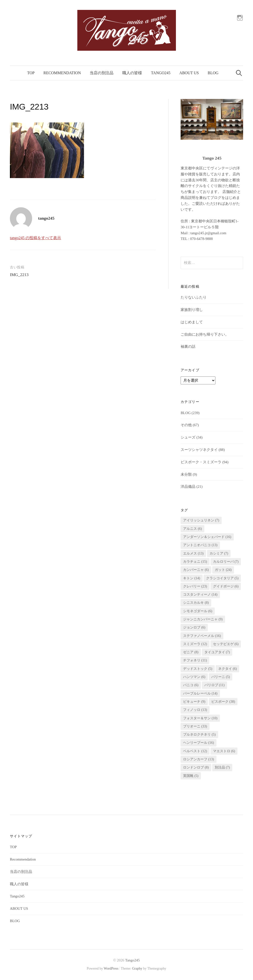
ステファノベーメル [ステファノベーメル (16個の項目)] (202, 636)
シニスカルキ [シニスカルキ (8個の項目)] (196, 603)
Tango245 (161, 73)
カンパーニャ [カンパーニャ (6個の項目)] (196, 570)
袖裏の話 (188, 347)
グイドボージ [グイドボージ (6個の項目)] (226, 586)
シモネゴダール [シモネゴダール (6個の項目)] (198, 611)
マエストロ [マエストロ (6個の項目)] (224, 751)
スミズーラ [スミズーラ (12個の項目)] (195, 644)
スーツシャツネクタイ (199, 450)
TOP (31, 73)
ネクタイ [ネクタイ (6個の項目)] (228, 669)
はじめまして (192, 322)
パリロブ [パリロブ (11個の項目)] (214, 685)
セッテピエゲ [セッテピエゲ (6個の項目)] (226, 644)
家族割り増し (192, 310)
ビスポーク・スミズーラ (201, 462)
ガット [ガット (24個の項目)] (223, 570)
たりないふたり (194, 297)
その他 (186, 425)
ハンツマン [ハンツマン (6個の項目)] (194, 677)
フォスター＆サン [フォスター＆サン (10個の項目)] (200, 718)
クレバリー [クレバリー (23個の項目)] (195, 586)
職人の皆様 (132, 73)
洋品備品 (188, 487)
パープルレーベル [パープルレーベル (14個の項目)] (200, 693)
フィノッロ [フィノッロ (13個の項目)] (195, 710)
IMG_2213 (19, 275)
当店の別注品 (102, 73)
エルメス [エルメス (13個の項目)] (193, 553)
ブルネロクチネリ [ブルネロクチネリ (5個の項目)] (199, 735)
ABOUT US (189, 73)
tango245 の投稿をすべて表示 (35, 238)
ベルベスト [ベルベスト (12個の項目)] (195, 751)
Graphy (137, 968)
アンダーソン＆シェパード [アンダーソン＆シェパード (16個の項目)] (207, 537)
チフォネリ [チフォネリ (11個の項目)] (195, 660)
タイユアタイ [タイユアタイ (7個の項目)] (217, 652)
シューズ (188, 437)
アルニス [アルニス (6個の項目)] (192, 529)
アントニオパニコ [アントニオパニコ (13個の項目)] (200, 545)
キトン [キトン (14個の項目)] (192, 578)
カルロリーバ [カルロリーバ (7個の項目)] (226, 562)
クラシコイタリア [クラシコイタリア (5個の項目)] (222, 578)
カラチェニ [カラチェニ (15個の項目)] (195, 562)
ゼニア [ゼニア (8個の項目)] (191, 652)
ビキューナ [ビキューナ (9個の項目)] (194, 702)
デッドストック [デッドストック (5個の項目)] (198, 669)
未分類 (186, 474)
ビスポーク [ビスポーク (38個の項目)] (223, 702)
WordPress (111, 968)
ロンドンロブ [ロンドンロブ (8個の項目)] (196, 767)
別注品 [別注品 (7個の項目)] (222, 767)
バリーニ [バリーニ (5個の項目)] (221, 677)
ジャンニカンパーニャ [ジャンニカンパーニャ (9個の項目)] (203, 619)
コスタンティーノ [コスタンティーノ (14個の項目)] (200, 595)
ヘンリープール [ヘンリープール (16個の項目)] (199, 743)
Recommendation (62, 73)
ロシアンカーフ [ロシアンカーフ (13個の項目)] (199, 759)
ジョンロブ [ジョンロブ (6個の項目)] (194, 627)
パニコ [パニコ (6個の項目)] (191, 685)
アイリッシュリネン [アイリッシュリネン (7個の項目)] (201, 520)
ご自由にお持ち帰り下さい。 (205, 334)
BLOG (213, 73)
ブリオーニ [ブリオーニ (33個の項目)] (195, 726)
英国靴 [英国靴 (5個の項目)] (191, 776)
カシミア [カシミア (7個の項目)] (219, 553)
